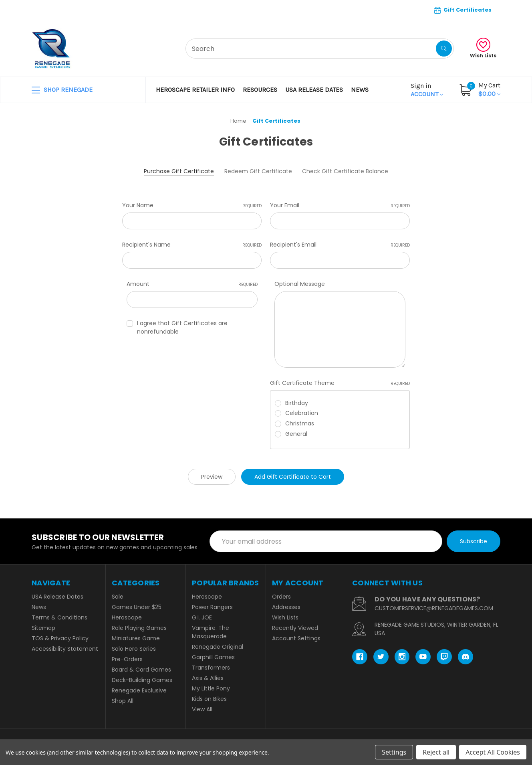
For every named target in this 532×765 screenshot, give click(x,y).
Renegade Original (218, 647)
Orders (281, 597)
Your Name (192, 205)
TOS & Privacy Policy (60, 638)
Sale (118, 597)
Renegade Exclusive (139, 690)
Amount (192, 284)
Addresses (286, 607)
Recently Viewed (295, 628)
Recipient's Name (192, 245)
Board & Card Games (141, 670)
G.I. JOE (202, 617)
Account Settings (296, 638)
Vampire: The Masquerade (211, 632)
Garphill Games (213, 657)
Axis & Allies (208, 678)
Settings (394, 752)
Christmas (300, 423)
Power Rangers (212, 607)
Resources (260, 90)
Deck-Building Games (142, 680)
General (296, 434)
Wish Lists (483, 48)
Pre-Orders (127, 659)
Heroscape (127, 617)
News (360, 90)
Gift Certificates (463, 10)
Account (427, 90)
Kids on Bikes (209, 699)
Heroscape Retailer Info (195, 90)
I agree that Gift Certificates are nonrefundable (182, 327)
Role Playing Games (139, 628)
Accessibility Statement (65, 649)
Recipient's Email (340, 245)
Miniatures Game (136, 638)
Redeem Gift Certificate (258, 171)
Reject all (436, 752)
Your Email (340, 205)
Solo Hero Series (134, 649)
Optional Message (300, 284)
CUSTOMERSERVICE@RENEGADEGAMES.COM (434, 608)
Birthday (297, 403)
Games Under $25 (137, 607)
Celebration (302, 413)
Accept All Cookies (493, 752)
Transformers (211, 668)
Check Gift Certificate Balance (345, 171)
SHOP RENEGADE (62, 90)
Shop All (123, 701)
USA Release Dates (314, 90)
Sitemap (43, 628)
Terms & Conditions (59, 617)
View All (202, 709)
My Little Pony (211, 688)
